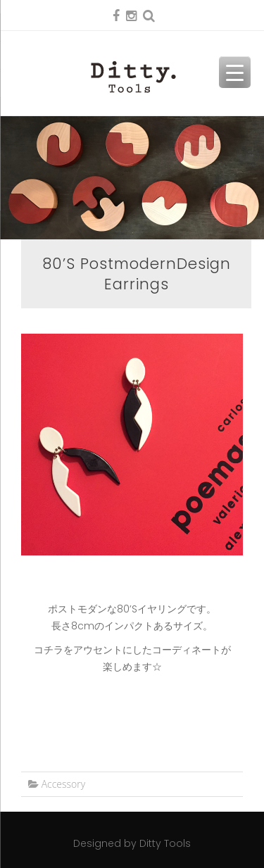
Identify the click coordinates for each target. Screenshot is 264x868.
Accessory (64, 784)
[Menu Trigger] (235, 72)
